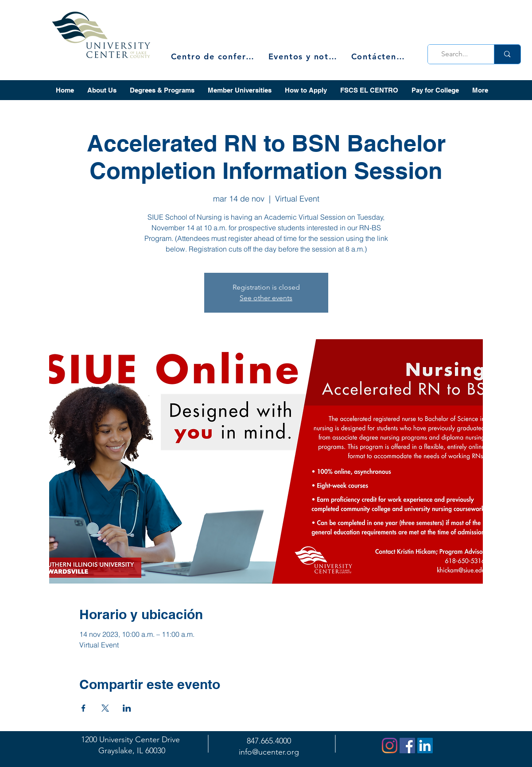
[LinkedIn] (425, 746)
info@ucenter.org (269, 752)
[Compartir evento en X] (105, 708)
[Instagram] (390, 746)
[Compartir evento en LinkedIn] (127, 708)
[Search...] (458, 54)
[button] (102, 90)
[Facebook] (407, 746)
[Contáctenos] (379, 56)
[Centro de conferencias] (215, 56)
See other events (266, 298)
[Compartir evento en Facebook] (83, 708)
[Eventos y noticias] (304, 56)
